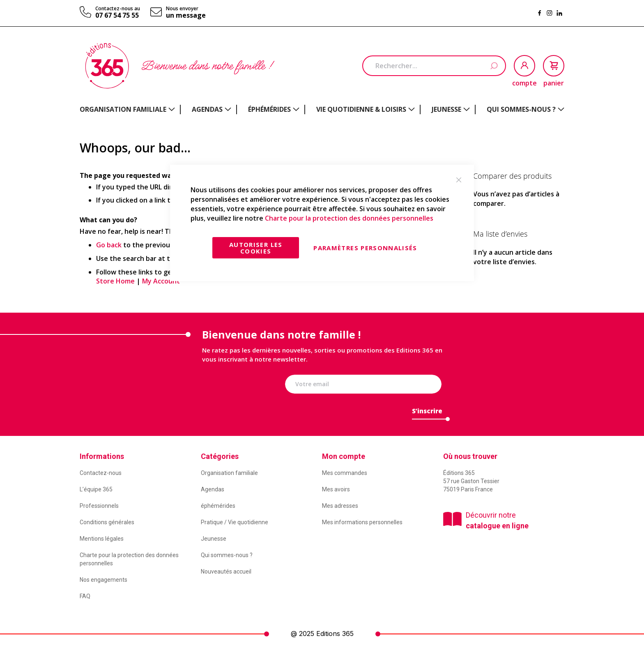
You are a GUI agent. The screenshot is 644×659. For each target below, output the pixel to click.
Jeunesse (214, 539)
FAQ (85, 596)
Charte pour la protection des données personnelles (349, 218)
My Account (161, 281)
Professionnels (99, 506)
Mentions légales (102, 539)
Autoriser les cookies (256, 248)
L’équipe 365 (96, 489)
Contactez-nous (101, 473)
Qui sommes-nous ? (227, 555)
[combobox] (434, 66)
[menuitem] (127, 109)
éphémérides (218, 506)
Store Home (115, 281)
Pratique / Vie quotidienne (235, 522)
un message (186, 15)
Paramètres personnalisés (365, 248)
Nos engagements (103, 580)
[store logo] (107, 66)
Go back (109, 245)
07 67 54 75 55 (117, 15)
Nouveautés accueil (226, 571)
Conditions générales (107, 522)
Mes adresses (340, 506)
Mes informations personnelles (362, 522)
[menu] (322, 109)
